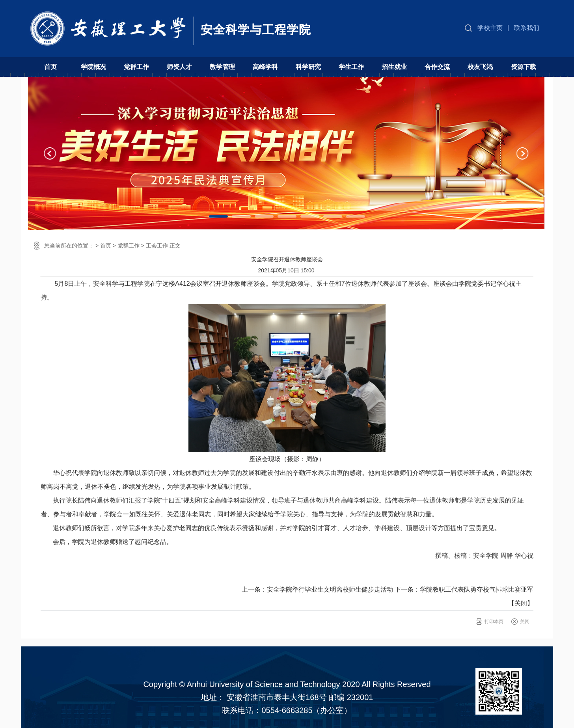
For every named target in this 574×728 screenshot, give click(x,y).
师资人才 (179, 67)
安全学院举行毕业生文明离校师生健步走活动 (330, 589)
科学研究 (308, 67)
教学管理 (222, 67)
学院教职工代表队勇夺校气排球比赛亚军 (477, 589)
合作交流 (437, 67)
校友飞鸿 (480, 67)
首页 (50, 67)
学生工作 (351, 67)
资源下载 (524, 67)
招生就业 (394, 67)
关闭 (521, 603)
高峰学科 (265, 67)
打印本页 (494, 622)
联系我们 (527, 28)
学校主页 (490, 28)
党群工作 (136, 67)
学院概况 (93, 67)
